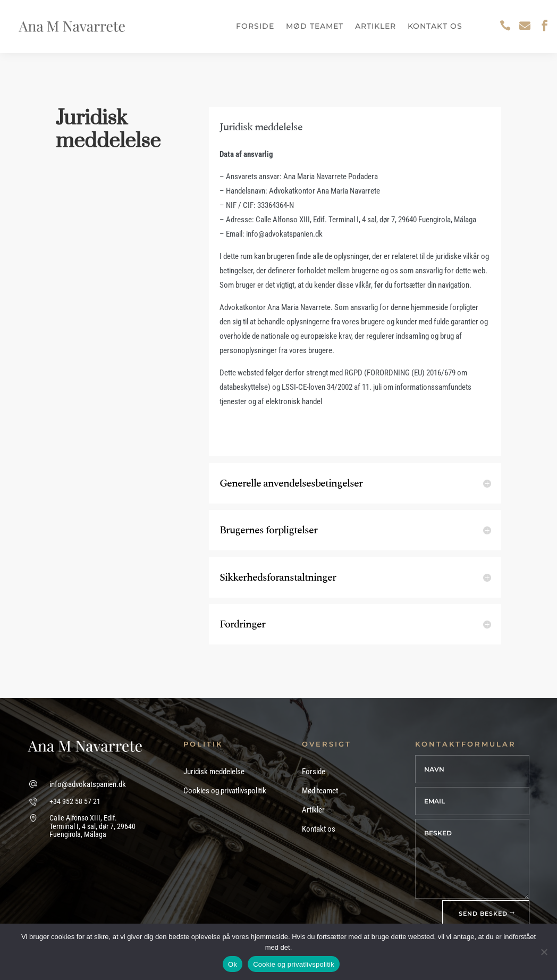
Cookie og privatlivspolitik (294, 964)
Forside (255, 26)
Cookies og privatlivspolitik (225, 791)
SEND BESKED (483, 914)
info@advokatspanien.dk (88, 784)
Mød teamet (315, 26)
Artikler (375, 26)
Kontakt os (435, 26)
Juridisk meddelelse (214, 772)
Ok (233, 964)
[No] (544, 952)
